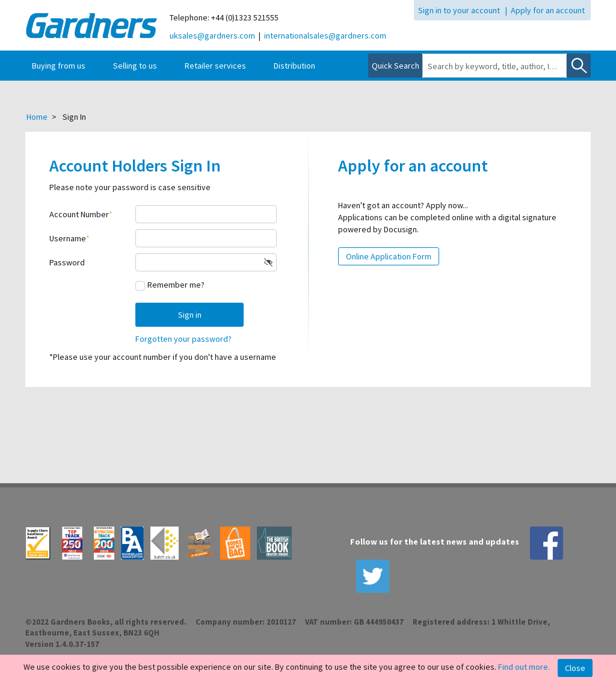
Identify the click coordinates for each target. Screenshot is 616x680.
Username (68, 238)
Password (67, 262)
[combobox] (494, 66)
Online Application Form (389, 256)
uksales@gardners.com (212, 36)
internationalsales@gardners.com (325, 36)
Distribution (294, 66)
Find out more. (524, 667)
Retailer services (215, 66)
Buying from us (59, 66)
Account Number (79, 214)
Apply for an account (548, 10)
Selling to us (135, 66)
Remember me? (176, 285)
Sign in (190, 315)
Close (575, 668)
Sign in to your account (459, 10)
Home (37, 117)
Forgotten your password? (183, 339)
